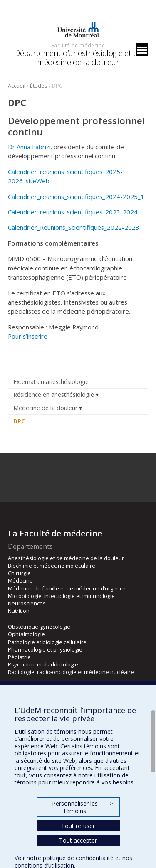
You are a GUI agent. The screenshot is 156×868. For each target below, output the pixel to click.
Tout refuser (78, 826)
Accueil (17, 86)
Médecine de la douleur (45, 408)
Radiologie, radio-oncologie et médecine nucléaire (71, 672)
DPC (19, 421)
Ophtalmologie (26, 634)
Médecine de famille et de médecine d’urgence (67, 588)
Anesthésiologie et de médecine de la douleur (66, 558)
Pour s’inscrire (28, 336)
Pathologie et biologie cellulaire (47, 642)
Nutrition (19, 611)
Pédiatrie (19, 657)
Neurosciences (27, 603)
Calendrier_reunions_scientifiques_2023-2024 (73, 212)
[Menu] (142, 49)
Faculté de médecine (78, 45)
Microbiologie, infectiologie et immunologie (61, 596)
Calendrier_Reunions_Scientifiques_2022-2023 (74, 227)
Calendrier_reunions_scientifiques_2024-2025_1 (76, 197)
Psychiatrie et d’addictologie (43, 664)
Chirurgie (19, 573)
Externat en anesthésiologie (51, 382)
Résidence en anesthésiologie (54, 395)
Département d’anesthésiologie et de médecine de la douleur (78, 58)
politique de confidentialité (78, 858)
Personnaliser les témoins (82, 807)
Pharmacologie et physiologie (45, 649)
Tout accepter (78, 840)
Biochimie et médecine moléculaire (52, 566)
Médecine (20, 580)
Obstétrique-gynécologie (39, 627)
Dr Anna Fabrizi (29, 147)
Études (39, 86)
